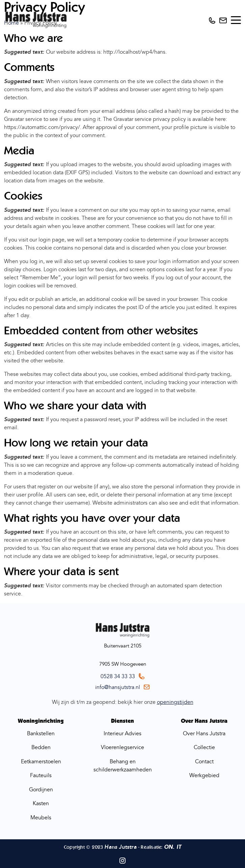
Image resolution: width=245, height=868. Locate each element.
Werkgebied (204, 775)
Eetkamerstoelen (41, 762)
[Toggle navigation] (236, 20)
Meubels (41, 818)
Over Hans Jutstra (204, 734)
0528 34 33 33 (118, 676)
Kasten (41, 803)
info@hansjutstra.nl (118, 687)
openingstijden (175, 702)
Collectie (204, 747)
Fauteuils (41, 775)
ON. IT (173, 847)
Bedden (41, 747)
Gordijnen (41, 790)
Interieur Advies (123, 734)
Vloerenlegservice (123, 747)
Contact (204, 762)
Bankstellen (41, 734)
